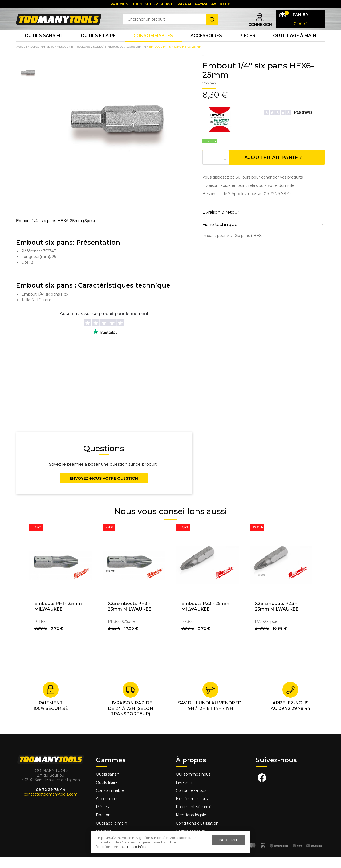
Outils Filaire (98, 45)
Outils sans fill (109, 785)
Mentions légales (193, 826)
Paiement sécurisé (194, 818)
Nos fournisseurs (192, 810)
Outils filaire (107, 794)
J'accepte (228, 840)
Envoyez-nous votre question (104, 490)
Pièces (102, 818)
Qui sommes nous (193, 785)
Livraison (184, 794)
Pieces (247, 45)
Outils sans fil (44, 45)
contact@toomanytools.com (51, 805)
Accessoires (206, 45)
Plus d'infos (137, 847)
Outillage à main (295, 45)
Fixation (103, 826)
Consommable (110, 802)
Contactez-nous (191, 802)
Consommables (153, 45)
